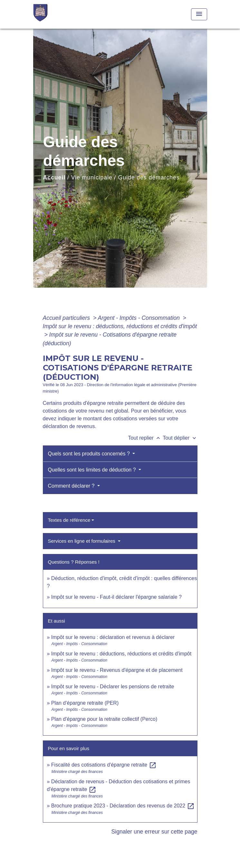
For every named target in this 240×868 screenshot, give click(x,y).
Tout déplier (180, 438)
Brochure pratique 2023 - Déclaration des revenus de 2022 (123, 806)
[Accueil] (57, 14)
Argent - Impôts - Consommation (139, 318)
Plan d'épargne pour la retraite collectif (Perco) (104, 719)
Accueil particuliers (67, 318)
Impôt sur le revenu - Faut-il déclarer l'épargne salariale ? (116, 597)
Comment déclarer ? (72, 486)
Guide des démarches (149, 177)
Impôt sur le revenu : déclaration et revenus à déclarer (113, 637)
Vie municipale (92, 177)
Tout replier (146, 438)
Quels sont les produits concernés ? (90, 454)
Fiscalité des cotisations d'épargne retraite (104, 765)
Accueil (54, 177)
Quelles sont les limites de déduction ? (93, 470)
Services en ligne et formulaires (82, 541)
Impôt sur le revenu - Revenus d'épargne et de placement (117, 670)
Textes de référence (69, 520)
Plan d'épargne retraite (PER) (85, 703)
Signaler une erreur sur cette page (154, 832)
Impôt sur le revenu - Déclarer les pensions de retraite (113, 687)
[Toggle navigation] (199, 14)
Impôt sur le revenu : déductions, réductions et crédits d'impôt (120, 326)
